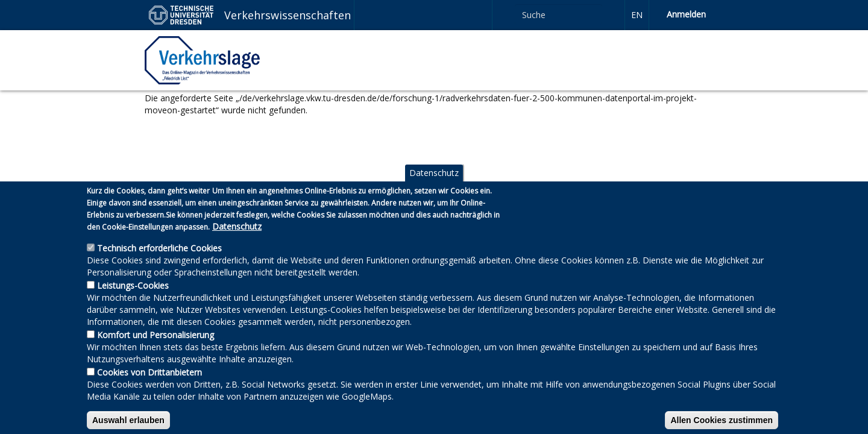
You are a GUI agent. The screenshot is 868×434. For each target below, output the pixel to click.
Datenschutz (434, 188)
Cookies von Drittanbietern (149, 388)
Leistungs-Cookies (133, 301)
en (637, 15)
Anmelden (686, 14)
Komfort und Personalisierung (156, 351)
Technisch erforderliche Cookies (159, 264)
